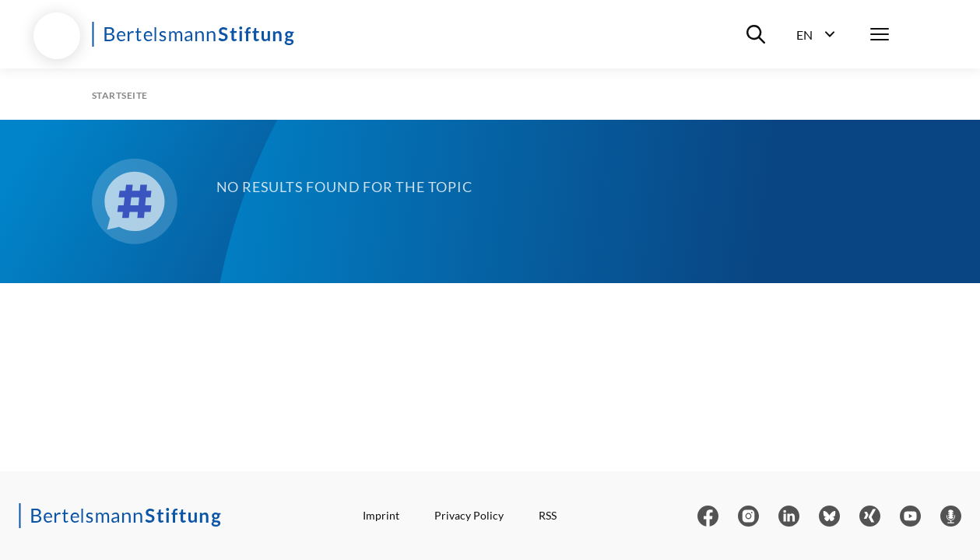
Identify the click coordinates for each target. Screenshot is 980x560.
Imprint (381, 515)
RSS (548, 515)
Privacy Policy (469, 515)
